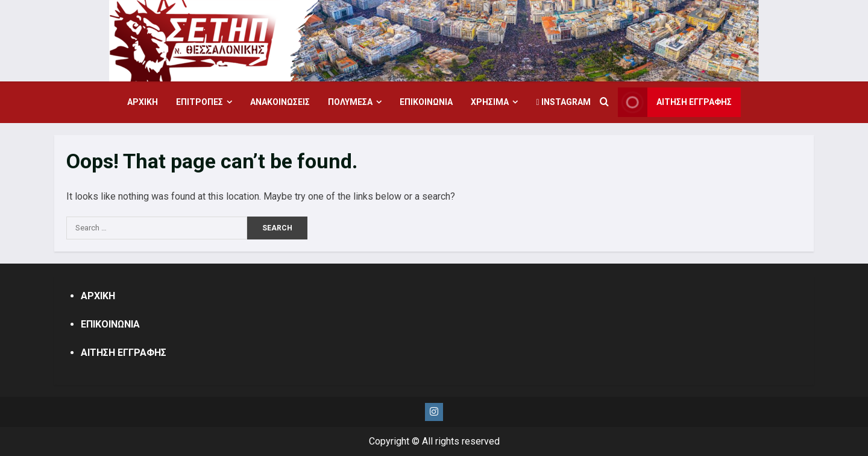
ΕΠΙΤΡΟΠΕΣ (200, 102)
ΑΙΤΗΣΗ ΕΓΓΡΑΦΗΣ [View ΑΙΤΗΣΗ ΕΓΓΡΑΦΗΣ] (675, 102)
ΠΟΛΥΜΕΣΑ (350, 102)
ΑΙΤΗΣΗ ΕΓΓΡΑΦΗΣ (124, 353)
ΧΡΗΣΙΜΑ (490, 102)
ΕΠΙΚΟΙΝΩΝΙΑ (426, 102)
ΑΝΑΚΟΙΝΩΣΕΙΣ (280, 102)
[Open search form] (604, 103)
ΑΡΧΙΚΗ (143, 102)
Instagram (563, 102)
